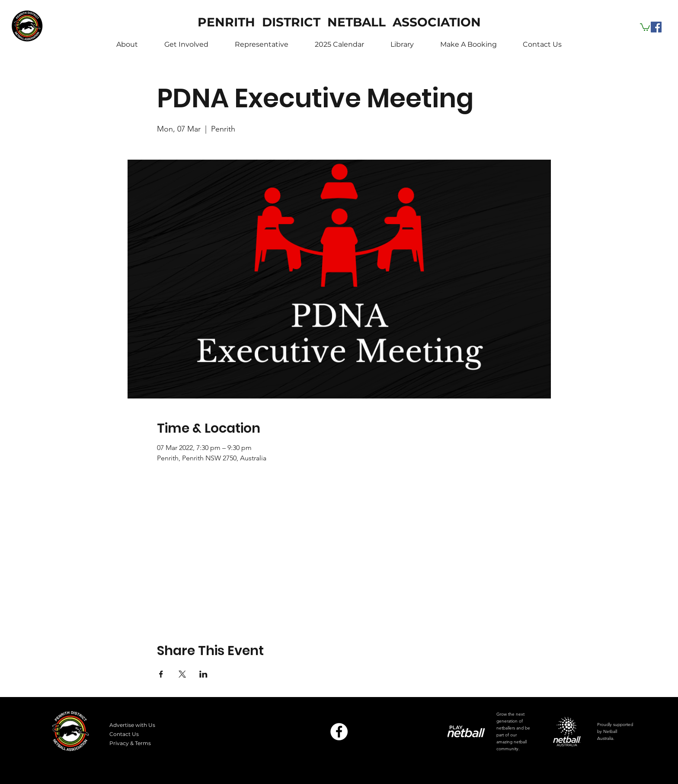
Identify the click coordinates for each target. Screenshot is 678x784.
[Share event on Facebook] (161, 674)
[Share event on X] (182, 674)
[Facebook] (656, 27)
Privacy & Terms (130, 743)
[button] (645, 27)
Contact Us (124, 734)
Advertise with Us (132, 725)
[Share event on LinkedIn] (203, 674)
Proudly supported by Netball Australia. (615, 731)
